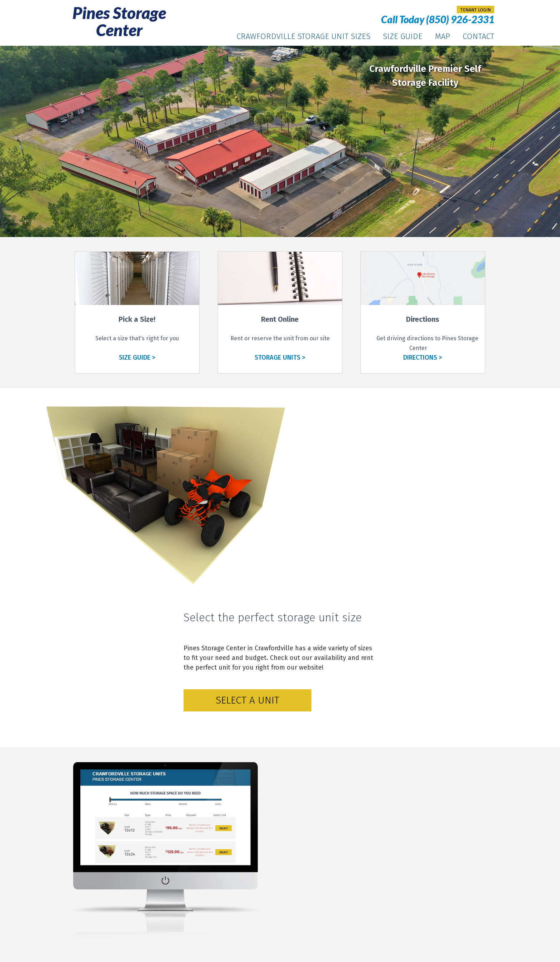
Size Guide (403, 36)
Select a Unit (247, 700)
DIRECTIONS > (423, 357)
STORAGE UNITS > (280, 357)
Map (442, 36)
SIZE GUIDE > (137, 357)
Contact (478, 36)
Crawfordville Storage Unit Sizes (303, 36)
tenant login (476, 10)
